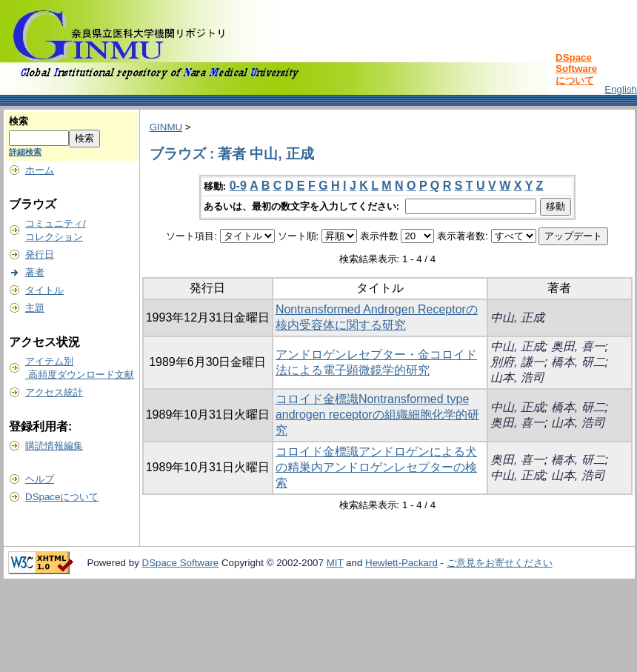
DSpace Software (181, 563)
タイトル (44, 290)
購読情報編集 (54, 446)
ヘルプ (40, 479)
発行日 (40, 255)
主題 (35, 308)
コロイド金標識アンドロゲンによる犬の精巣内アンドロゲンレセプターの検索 (376, 467)
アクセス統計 (54, 392)
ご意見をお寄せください (500, 563)
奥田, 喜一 (578, 346)
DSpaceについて (62, 497)
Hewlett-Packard (401, 563)
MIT (335, 563)
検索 (19, 121)
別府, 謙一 (517, 362)
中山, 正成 (517, 317)
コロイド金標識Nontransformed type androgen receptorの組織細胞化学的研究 (377, 415)
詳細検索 (25, 152)
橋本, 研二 (578, 362)
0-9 (238, 186)
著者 (35, 272)
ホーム (40, 170)
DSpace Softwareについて (576, 69)
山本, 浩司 (517, 377)
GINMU (166, 127)
